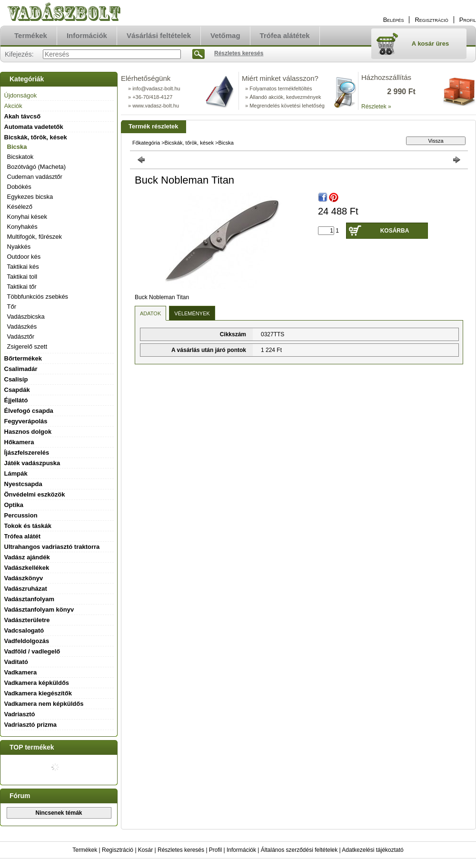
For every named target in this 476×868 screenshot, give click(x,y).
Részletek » (376, 107)
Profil (215, 850)
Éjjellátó (16, 400)
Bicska (17, 147)
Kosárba (395, 231)
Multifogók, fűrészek (35, 237)
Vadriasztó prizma (31, 725)
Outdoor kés (24, 257)
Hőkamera (19, 442)
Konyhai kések (27, 217)
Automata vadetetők (34, 127)
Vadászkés (22, 327)
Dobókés (19, 187)
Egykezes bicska (30, 197)
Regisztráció (118, 850)
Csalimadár (21, 369)
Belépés (394, 20)
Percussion (21, 515)
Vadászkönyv (24, 578)
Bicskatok (20, 157)
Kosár (145, 850)
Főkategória (146, 143)
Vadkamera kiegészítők (38, 693)
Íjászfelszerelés (27, 453)
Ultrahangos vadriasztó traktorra (52, 547)
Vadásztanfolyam (30, 599)
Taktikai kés (23, 267)
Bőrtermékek (23, 358)
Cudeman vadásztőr (35, 177)
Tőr (12, 307)
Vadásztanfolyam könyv (39, 610)
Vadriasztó (20, 714)
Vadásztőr (21, 336)
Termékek (85, 850)
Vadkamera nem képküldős (44, 704)
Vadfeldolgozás (27, 641)
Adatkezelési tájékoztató (372, 850)
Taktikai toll (22, 277)
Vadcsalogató (24, 630)
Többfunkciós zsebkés (38, 297)
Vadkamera (21, 672)
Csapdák (17, 390)
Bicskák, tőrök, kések (189, 143)
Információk (241, 850)
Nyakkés (19, 247)
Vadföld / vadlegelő (32, 651)
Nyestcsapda (23, 484)
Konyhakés (22, 227)
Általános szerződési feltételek (299, 850)
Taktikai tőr (22, 287)
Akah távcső (23, 116)
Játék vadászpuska (32, 463)
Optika (14, 505)
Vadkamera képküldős (37, 683)
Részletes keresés (181, 850)
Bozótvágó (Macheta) (37, 167)
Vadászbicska (26, 317)
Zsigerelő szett (27, 346)
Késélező (20, 207)
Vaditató (16, 662)
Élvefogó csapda (29, 411)
